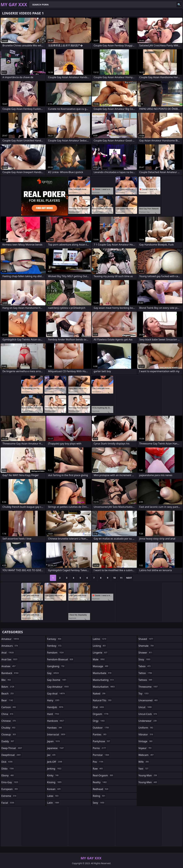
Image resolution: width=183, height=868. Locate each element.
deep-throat (12, 748)
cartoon (9, 707)
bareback (10, 673)
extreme (9, 796)
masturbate (103, 673)
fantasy (55, 639)
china (8, 714)
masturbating (104, 680)
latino (100, 639)
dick (7, 762)
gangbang (56, 666)
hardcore (56, 721)
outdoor (101, 728)
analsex (9, 666)
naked (99, 694)
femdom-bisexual (60, 659)
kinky (53, 775)
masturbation (104, 687)
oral (99, 707)
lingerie (100, 653)
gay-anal (56, 694)
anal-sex (10, 659)
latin (53, 803)
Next (129, 578)
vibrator (146, 734)
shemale (146, 646)
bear (8, 700)
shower (146, 653)
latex (53, 796)
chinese (9, 721)
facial (8, 803)
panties (100, 734)
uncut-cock (148, 714)
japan (54, 741)
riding (99, 796)
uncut (145, 707)
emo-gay (10, 782)
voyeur (145, 748)
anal (8, 653)
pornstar (101, 755)
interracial (57, 734)
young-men (148, 782)
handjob (56, 707)
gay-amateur (58, 687)
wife (144, 762)
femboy (55, 646)
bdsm (8, 687)
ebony (8, 775)
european (10, 789)
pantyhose (102, 741)
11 (121, 578)
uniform (146, 728)
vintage (146, 741)
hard (53, 714)
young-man (148, 775)
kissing (55, 782)
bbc (7, 680)
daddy (8, 741)
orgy (99, 721)
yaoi (144, 769)
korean (54, 789)
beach (8, 694)
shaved (146, 639)
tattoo (146, 673)
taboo (145, 666)
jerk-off (55, 762)
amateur (10, 639)
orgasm (101, 714)
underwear (148, 721)
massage (101, 666)
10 (114, 578)
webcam (146, 755)
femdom (56, 653)
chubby (9, 728)
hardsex (55, 728)
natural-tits (103, 700)
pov (98, 762)
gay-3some (57, 680)
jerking (55, 769)
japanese (56, 748)
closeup (9, 734)
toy (144, 694)
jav (52, 755)
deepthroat (12, 755)
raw (98, 769)
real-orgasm (103, 775)
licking (100, 646)
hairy (54, 700)
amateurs (10, 646)
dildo (8, 769)
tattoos (146, 680)
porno (100, 748)
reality (100, 782)
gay (53, 673)
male (99, 659)
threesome (148, 687)
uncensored (148, 700)
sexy (99, 803)
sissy (145, 659)
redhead (101, 789)
